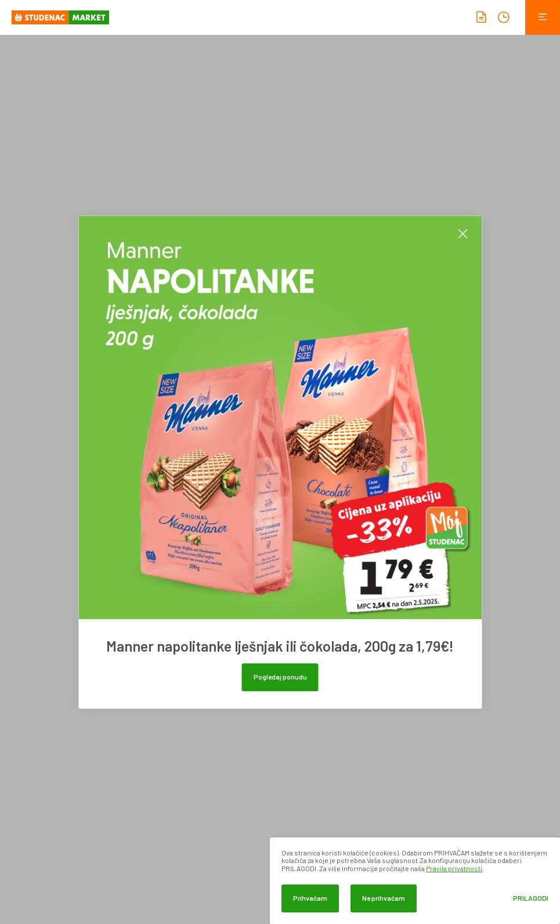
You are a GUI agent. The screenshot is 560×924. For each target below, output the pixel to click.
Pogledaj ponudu (280, 677)
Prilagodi (531, 898)
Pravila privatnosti (454, 868)
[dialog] (415, 881)
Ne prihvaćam (384, 898)
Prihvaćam (310, 898)
